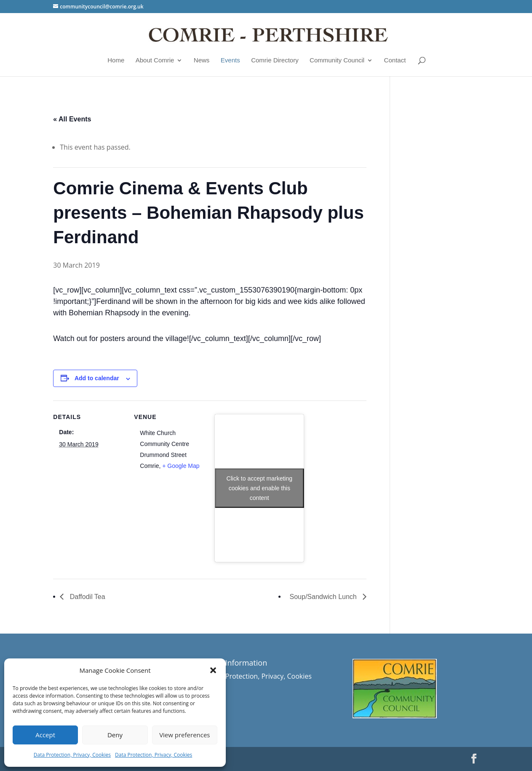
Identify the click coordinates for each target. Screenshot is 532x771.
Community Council (337, 60)
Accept (45, 735)
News (202, 60)
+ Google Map (181, 466)
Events (230, 60)
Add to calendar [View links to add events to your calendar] (97, 378)
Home (116, 60)
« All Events (72, 119)
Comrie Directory (275, 60)
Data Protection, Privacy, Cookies (72, 755)
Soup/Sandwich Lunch (324, 597)
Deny (115, 735)
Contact (395, 60)
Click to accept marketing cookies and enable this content (259, 488)
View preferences (184, 735)
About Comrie (155, 60)
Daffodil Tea (86, 597)
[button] (213, 670)
